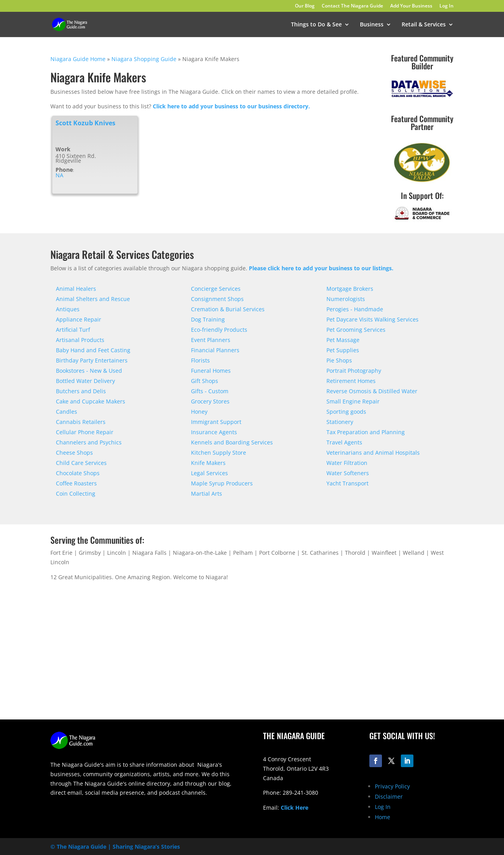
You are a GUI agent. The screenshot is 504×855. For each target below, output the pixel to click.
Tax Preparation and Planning (366, 432)
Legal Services (209, 473)
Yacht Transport (347, 483)
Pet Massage (343, 340)
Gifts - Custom (210, 391)
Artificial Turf (73, 330)
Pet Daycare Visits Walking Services (372, 319)
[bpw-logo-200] (422, 181)
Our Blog (305, 6)
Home (383, 817)
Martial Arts (207, 493)
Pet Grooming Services (356, 330)
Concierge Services (216, 289)
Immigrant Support (216, 422)
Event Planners (211, 340)
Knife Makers (208, 463)
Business (372, 25)
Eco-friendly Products (219, 330)
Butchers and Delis (81, 391)
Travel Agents (344, 442)
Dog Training (208, 319)
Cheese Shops (74, 453)
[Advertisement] (358, 658)
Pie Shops (339, 360)
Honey (199, 412)
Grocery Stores (210, 401)
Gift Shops (205, 381)
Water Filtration (347, 463)
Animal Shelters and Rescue (93, 299)
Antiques (68, 309)
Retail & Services (424, 25)
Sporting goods (346, 412)
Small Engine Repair (353, 401)
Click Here (295, 808)
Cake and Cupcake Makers (91, 401)
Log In (447, 6)
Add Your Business (411, 6)
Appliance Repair (79, 319)
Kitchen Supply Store (219, 453)
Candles (67, 412)
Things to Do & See (316, 25)
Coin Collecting (76, 493)
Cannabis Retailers (81, 422)
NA (59, 175)
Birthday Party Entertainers (92, 360)
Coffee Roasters (76, 483)
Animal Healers (76, 289)
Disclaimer (389, 796)
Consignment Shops (217, 299)
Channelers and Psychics (89, 442)
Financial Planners (215, 350)
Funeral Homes (211, 371)
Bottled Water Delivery (85, 381)
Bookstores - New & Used (89, 371)
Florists (200, 360)
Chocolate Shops (78, 473)
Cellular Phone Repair (85, 432)
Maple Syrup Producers (222, 483)
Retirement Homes (351, 381)
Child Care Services (81, 463)
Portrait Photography (354, 371)
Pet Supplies (343, 350)
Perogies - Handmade (355, 309)
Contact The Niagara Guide (352, 6)
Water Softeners (348, 473)
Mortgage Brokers (350, 289)
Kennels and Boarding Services (232, 442)
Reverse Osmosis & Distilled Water (372, 391)
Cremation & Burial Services (228, 309)
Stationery (340, 422)
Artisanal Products (80, 340)
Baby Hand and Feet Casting (93, 350)
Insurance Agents (214, 432)
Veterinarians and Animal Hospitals (373, 453)
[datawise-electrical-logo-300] (422, 97)
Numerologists (346, 299)
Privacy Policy (392, 786)
